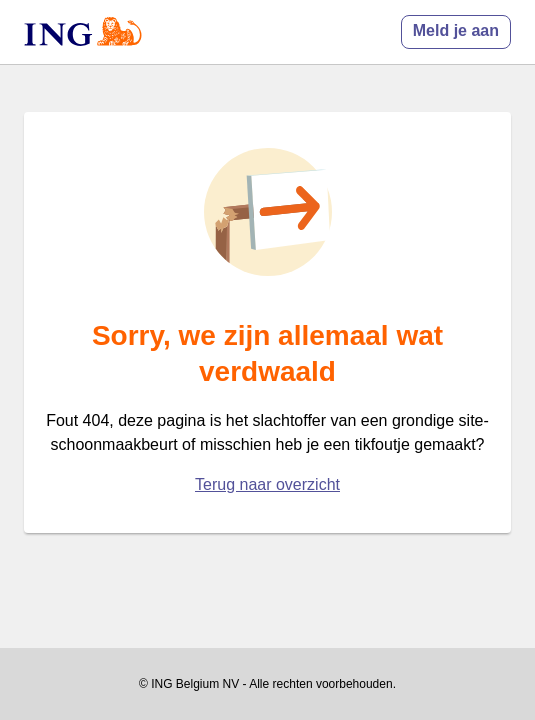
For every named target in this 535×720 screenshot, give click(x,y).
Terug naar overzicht (267, 484)
